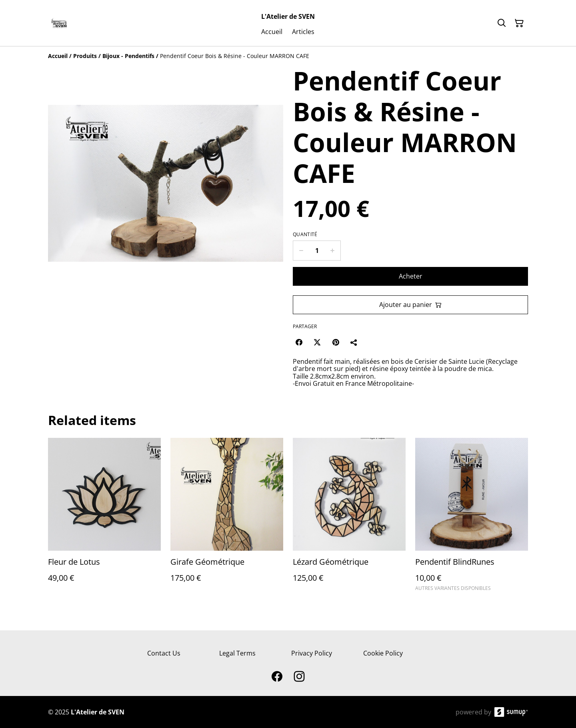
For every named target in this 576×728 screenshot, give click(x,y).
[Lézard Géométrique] (349, 518)
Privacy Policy (312, 653)
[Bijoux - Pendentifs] (128, 56)
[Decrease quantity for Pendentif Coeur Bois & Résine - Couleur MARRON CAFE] (301, 251)
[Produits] (85, 56)
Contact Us (164, 653)
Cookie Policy (383, 653)
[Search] (502, 23)
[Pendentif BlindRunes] (472, 518)
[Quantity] (317, 251)
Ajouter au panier (410, 305)
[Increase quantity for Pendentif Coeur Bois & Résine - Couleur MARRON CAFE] (333, 251)
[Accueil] (58, 56)
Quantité (305, 235)
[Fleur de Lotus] (104, 518)
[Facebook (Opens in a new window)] (299, 342)
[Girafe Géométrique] (227, 518)
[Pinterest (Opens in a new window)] (336, 342)
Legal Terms (237, 653)
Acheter (411, 276)
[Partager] (354, 342)
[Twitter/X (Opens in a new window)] (317, 342)
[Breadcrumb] (288, 56)
